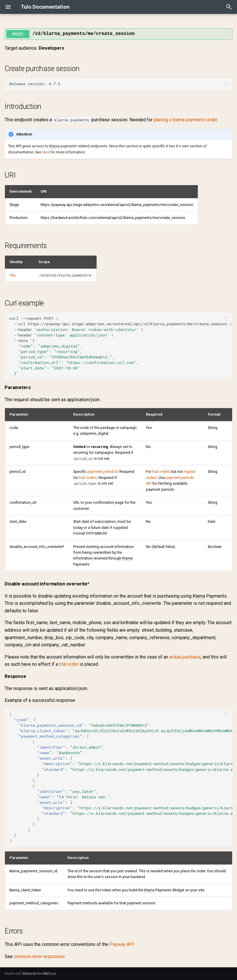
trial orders (88, 478)
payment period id (102, 472)
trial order (69, 664)
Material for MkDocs (39, 974)
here (46, 152)
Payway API (122, 944)
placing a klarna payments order (185, 120)
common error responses (39, 956)
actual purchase (185, 657)
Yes (13, 275)
